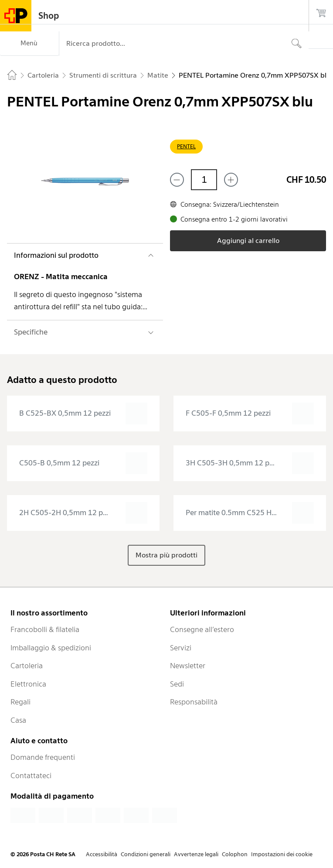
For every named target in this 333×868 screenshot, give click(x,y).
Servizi (181, 648)
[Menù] (29, 44)
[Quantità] (204, 180)
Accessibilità (102, 854)
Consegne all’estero (202, 629)
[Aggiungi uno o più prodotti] (231, 180)
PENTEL (186, 146)
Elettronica (28, 684)
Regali (20, 702)
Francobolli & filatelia (45, 629)
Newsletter (188, 666)
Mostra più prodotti (166, 555)
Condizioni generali (146, 854)
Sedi (177, 684)
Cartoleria (27, 666)
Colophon (235, 854)
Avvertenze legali (196, 854)
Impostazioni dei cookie (282, 854)
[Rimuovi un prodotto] (177, 180)
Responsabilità (194, 702)
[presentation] (83, 413)
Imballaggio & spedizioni (51, 648)
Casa (18, 720)
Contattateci (31, 776)
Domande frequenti (43, 757)
